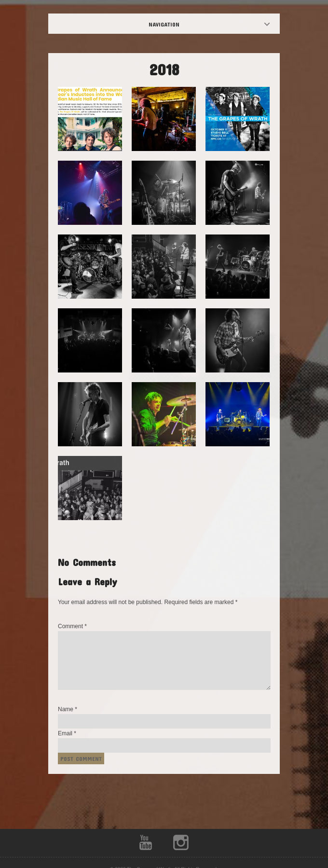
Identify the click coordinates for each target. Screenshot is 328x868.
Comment (72, 626)
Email (67, 733)
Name (68, 709)
